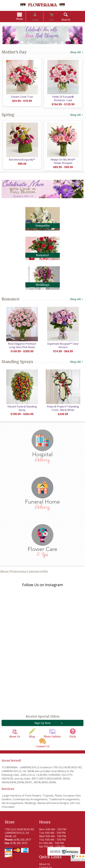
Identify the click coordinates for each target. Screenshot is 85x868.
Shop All (77, 53)
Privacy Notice (31, 863)
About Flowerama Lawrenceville (24, 578)
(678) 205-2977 (22, 796)
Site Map (72, 863)
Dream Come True (21, 99)
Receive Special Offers (43, 678)
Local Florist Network (53, 863)
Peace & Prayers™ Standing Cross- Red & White (64, 415)
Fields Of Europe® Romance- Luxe (64, 100)
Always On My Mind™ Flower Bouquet (64, 165)
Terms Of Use (13, 863)
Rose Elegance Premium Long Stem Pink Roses (21, 351)
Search (61, 20)
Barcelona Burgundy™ (21, 163)
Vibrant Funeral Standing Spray (21, 415)
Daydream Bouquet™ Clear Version (64, 351)
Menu (24, 19)
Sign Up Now (42, 684)
